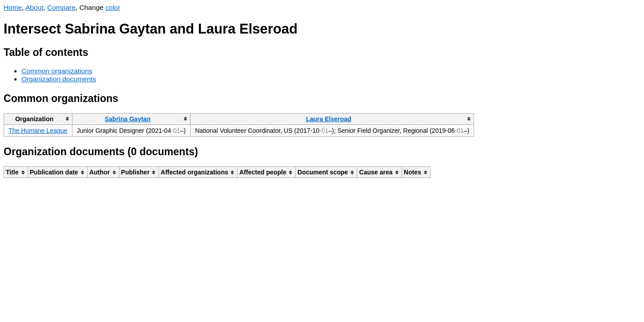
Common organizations (57, 71)
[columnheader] (38, 119)
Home (13, 7)
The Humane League (38, 131)
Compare (61, 7)
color (113, 7)
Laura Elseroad (328, 119)
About (34, 7)
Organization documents (59, 79)
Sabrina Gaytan (128, 119)
